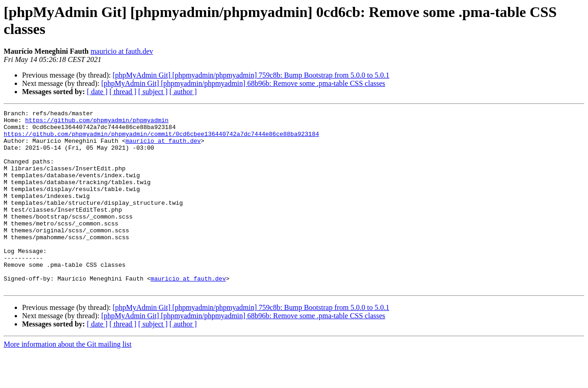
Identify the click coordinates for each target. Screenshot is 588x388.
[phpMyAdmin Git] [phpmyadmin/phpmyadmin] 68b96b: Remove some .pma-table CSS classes (243, 83)
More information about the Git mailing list (68, 380)
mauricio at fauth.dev (122, 51)
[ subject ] (153, 92)
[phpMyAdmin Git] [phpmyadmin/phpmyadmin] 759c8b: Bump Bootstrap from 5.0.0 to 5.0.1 (251, 75)
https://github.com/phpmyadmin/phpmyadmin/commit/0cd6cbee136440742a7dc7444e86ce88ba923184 (161, 139)
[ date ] (97, 92)
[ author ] (183, 92)
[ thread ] (123, 92)
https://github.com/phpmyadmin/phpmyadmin (97, 123)
